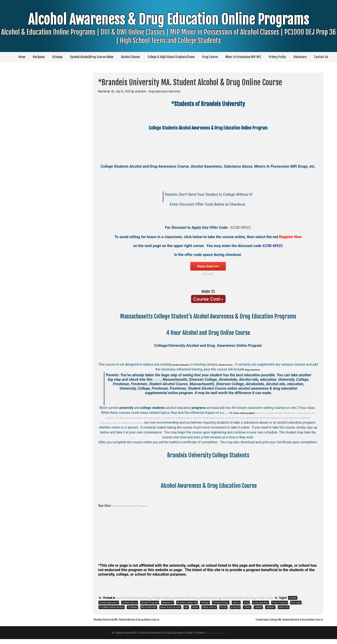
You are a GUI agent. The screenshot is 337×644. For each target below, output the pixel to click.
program (235, 612)
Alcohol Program (150, 607)
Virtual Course (265, 603)
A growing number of (119, 427)
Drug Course (210, 57)
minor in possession (170, 612)
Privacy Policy (277, 57)
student (258, 612)
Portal (223, 612)
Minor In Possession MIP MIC (243, 57)
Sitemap (57, 57)
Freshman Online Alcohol (112, 612)
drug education (260, 607)
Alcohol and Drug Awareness (133, 603)
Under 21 (208, 291)
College (205, 607)
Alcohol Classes (130, 57)
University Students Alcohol (238, 603)
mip (186, 612)
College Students (162, 603)
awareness (168, 607)
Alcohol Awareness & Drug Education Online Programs (169, 36)
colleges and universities (151, 427)
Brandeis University (187, 607)
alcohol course (130, 607)
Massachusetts (149, 612)
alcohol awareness (109, 607)
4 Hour (157, 379)
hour (229, 413)
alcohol (293, 603)
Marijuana (39, 57)
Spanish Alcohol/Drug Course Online (92, 57)
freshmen (132, 612)
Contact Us (321, 57)
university (284, 612)
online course (209, 612)
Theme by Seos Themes (216, 638)
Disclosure (300, 57)
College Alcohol (221, 607)
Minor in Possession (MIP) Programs (138, 511)
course (236, 607)
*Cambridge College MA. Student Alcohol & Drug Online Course (276, 624)
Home (22, 57)
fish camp (296, 607)
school (247, 612)
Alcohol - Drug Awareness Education (159, 91)
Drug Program (280, 607)
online (195, 612)
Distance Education (186, 603)
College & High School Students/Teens (171, 57)
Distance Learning (210, 603)
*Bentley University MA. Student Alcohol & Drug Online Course (140, 624)
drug (246, 607)
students (270, 612)
